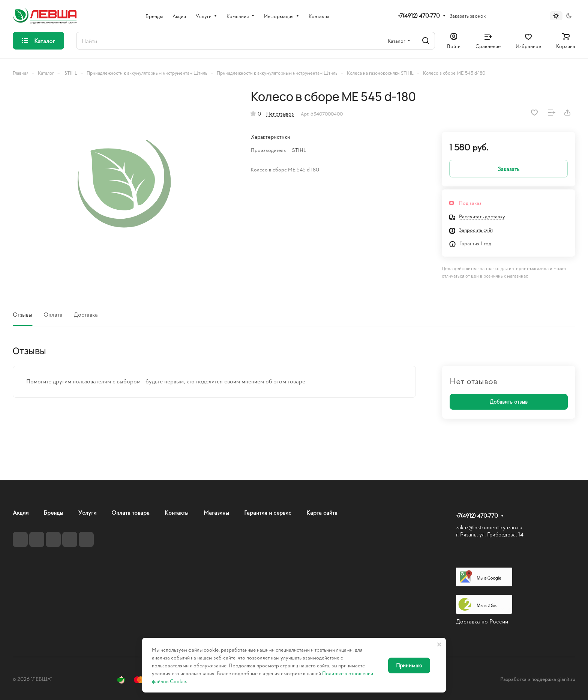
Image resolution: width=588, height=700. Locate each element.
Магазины (216, 512)
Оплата (53, 314)
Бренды (53, 512)
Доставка (86, 314)
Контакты (177, 512)
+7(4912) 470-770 (419, 16)
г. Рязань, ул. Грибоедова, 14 (490, 534)
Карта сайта (322, 512)
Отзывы (22, 314)
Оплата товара (130, 512)
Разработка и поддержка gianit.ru (538, 679)
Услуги (87, 512)
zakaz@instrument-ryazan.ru (489, 527)
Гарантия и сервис (268, 512)
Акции (21, 512)
